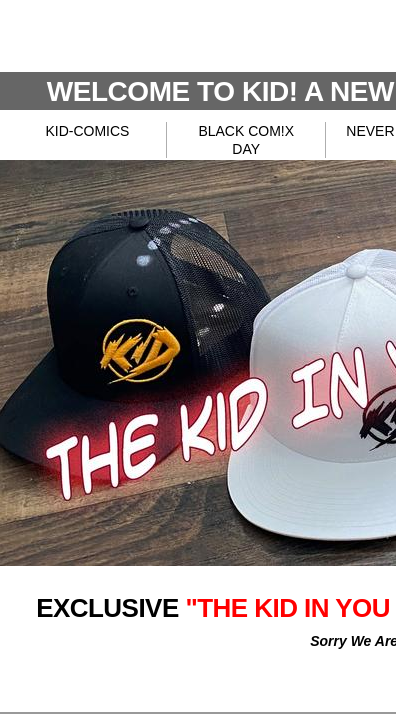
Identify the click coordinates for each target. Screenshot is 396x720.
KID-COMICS (87, 131)
